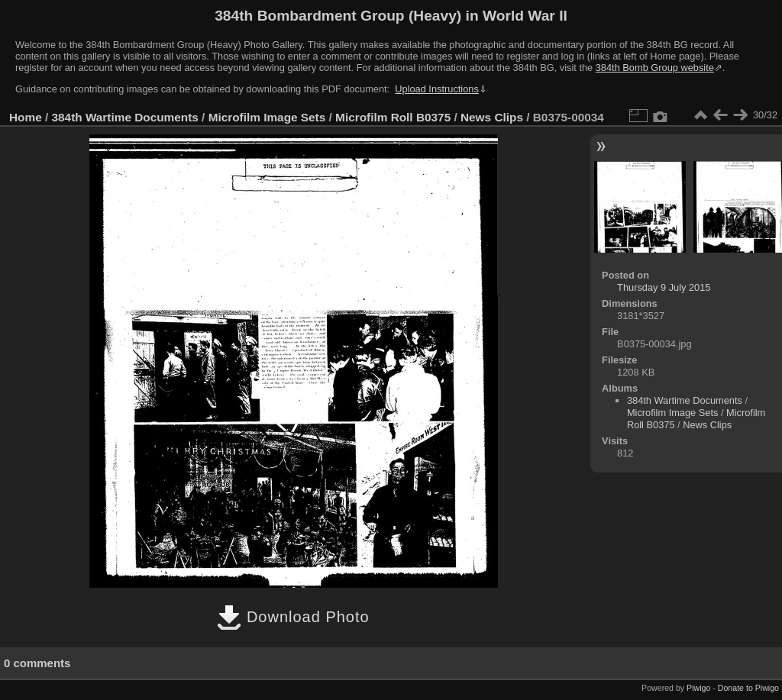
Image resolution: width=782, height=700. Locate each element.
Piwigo (698, 688)
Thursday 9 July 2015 (664, 287)
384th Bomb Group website (655, 68)
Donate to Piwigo (748, 688)
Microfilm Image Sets (267, 117)
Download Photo (293, 617)
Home (26, 117)
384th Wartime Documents (125, 117)
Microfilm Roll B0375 (393, 117)
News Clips (492, 117)
